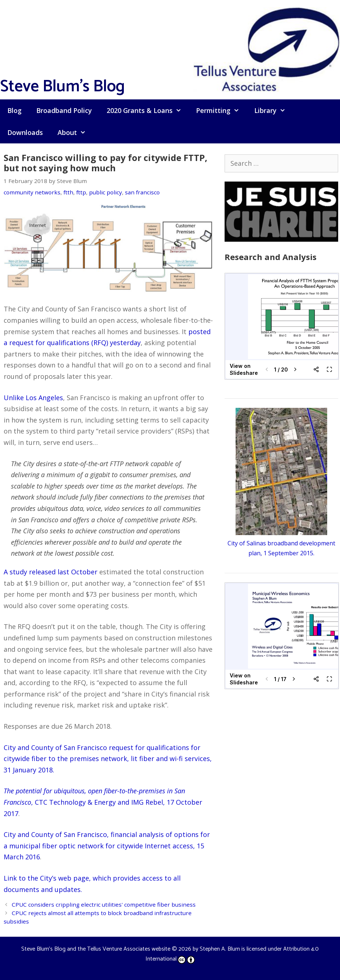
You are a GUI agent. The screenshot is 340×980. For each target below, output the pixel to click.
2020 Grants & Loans (148, 110)
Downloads (25, 132)
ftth (68, 192)
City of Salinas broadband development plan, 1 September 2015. (281, 543)
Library (274, 110)
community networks (32, 192)
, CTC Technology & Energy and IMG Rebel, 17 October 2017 (103, 802)
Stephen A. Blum (220, 949)
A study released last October (51, 572)
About (75, 132)
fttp (81, 192)
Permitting (221, 110)
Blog (14, 110)
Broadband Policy (64, 110)
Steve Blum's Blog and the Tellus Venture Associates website (96, 949)
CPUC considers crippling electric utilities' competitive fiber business (104, 904)
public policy (106, 192)
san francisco (142, 192)
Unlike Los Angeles (33, 398)
